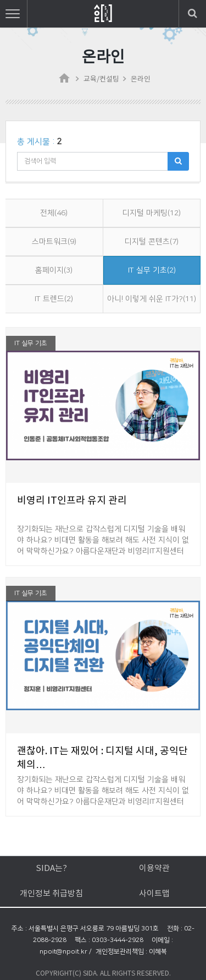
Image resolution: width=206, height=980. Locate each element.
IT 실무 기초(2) (152, 270)
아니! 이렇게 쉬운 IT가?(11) (152, 299)
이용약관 (154, 869)
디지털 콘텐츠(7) (152, 242)
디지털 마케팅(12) (152, 213)
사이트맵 (154, 894)
